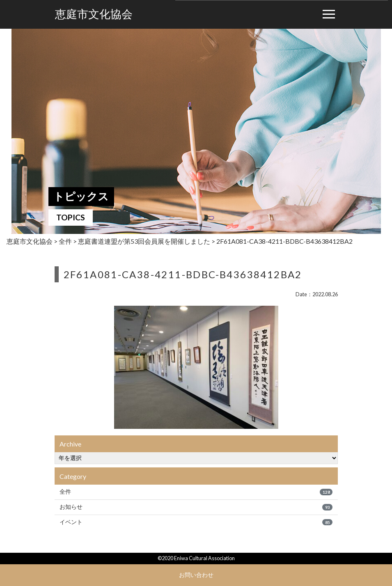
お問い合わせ (196, 575)
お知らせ (196, 507)
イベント (196, 522)
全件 (196, 492)
